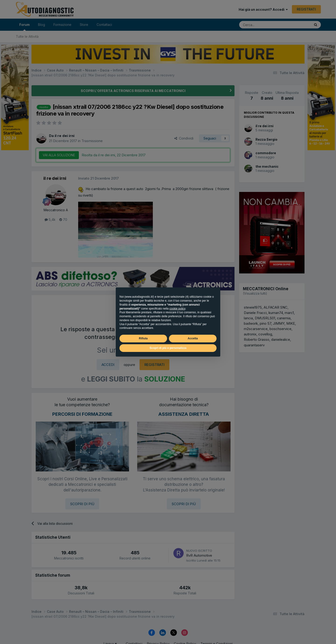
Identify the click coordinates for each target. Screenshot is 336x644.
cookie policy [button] (177, 309)
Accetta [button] (193, 338)
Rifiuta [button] (143, 338)
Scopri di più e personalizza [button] (168, 348)
